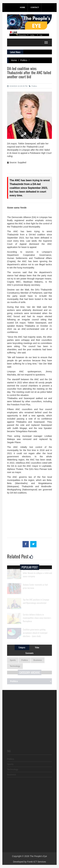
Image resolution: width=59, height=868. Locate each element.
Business (38, 660)
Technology (15, 666)
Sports (13, 660)
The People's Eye (38, 856)
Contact (35, 7)
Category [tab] (22, 647)
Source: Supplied (17, 162)
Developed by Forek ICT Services (29, 862)
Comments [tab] (29, 653)
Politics (24, 60)
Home (23, 7)
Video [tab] (37, 647)
